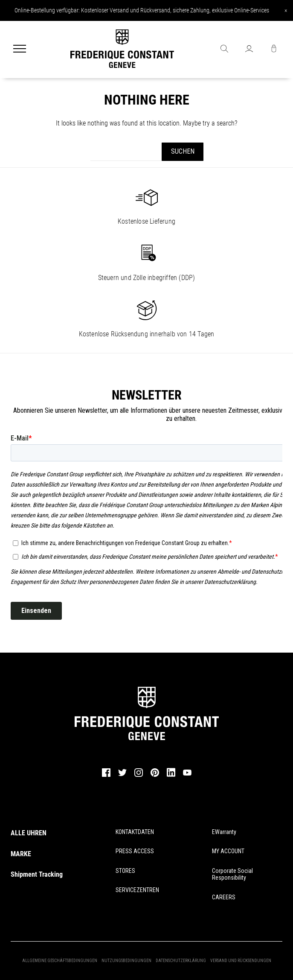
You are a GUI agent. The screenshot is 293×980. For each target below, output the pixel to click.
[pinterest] (155, 776)
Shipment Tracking (37, 874)
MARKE (21, 854)
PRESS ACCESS (135, 851)
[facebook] (106, 776)
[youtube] (187, 774)
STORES (125, 871)
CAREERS (224, 897)
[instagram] (139, 776)
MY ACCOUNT (228, 851)
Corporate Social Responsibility (232, 874)
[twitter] (122, 775)
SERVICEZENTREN (137, 890)
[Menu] (20, 50)
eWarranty (224, 832)
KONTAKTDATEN (135, 832)
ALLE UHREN (29, 833)
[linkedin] (171, 776)
